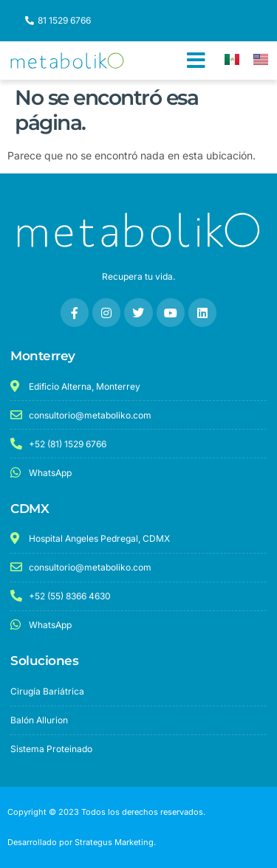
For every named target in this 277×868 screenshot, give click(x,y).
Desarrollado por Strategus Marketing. (82, 842)
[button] (196, 61)
